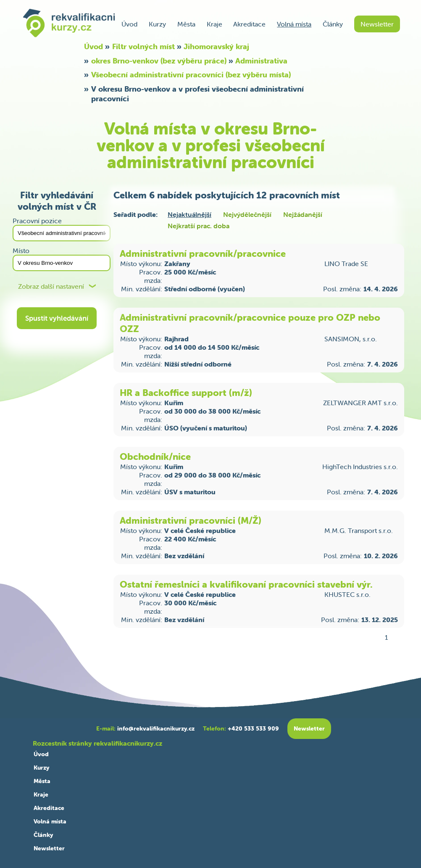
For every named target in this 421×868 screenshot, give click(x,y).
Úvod (129, 24)
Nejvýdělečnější (247, 214)
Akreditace (249, 24)
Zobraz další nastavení (51, 286)
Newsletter (377, 24)
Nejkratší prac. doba (199, 226)
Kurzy (157, 24)
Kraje (214, 24)
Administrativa (261, 61)
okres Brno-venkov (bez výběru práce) (159, 61)
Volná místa (294, 24)
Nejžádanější (303, 214)
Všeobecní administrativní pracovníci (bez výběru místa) (191, 75)
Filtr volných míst (143, 46)
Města (186, 24)
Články (333, 24)
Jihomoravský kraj (216, 46)
